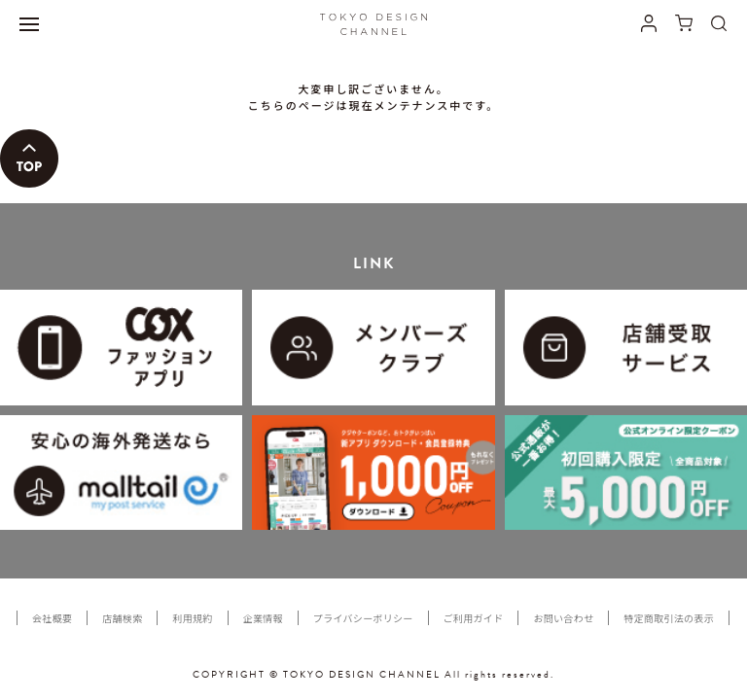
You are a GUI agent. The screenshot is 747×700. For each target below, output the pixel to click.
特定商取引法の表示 (669, 618)
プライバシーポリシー (363, 618)
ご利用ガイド (474, 618)
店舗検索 (122, 618)
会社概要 (52, 618)
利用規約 (192, 618)
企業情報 (263, 618)
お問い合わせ (563, 618)
